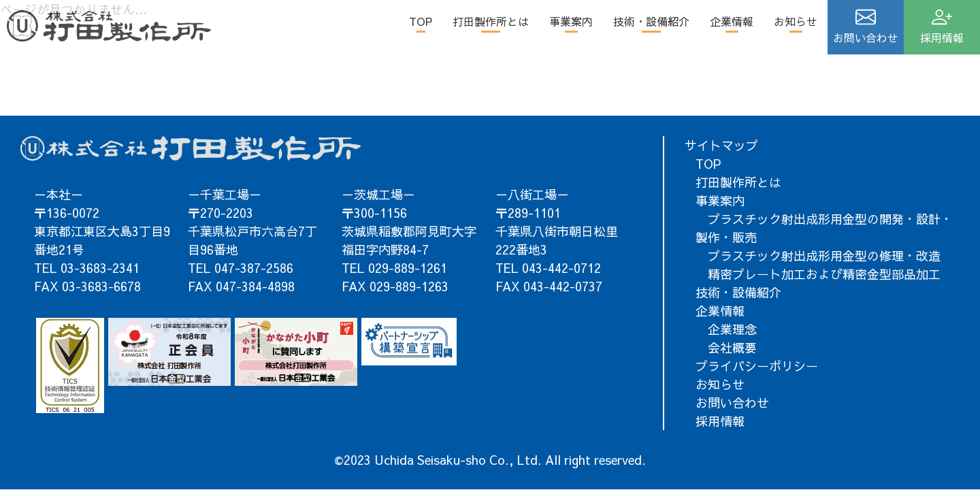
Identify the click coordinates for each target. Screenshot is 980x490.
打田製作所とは (491, 21)
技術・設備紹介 (651, 21)
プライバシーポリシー (757, 366)
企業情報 (732, 21)
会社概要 (726, 347)
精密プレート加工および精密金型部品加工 (818, 274)
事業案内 (571, 21)
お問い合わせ (732, 403)
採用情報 (720, 421)
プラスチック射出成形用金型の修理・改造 (818, 256)
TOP (421, 21)
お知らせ (796, 21)
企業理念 (726, 329)
